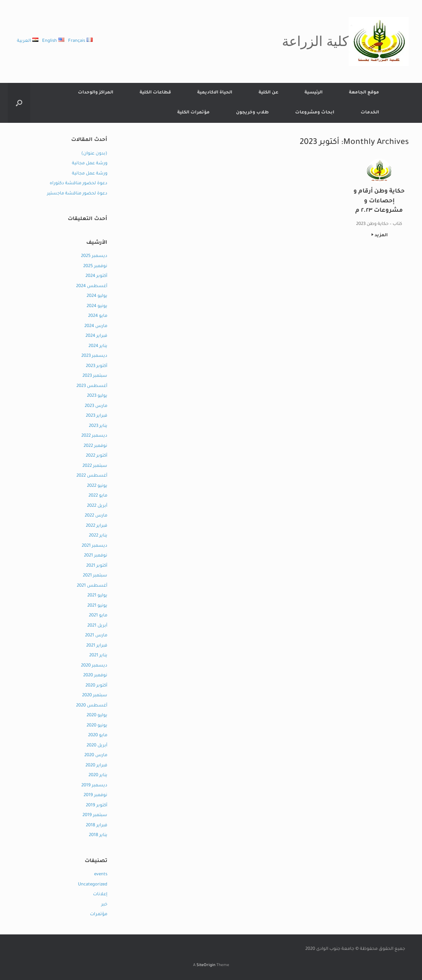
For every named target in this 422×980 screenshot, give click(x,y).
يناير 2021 (98, 656)
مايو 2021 (98, 616)
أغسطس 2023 (92, 386)
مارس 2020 (96, 756)
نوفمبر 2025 (95, 267)
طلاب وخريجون (252, 113)
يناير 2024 (98, 346)
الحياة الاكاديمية (215, 93)
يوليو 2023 (97, 396)
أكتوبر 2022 (97, 456)
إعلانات (100, 895)
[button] (19, 103)
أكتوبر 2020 (96, 686)
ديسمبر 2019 (94, 786)
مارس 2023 (96, 406)
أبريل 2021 (97, 626)
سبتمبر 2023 (95, 376)
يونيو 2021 (97, 606)
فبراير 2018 (97, 826)
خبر (104, 905)
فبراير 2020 (96, 766)
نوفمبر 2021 (96, 556)
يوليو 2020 (97, 716)
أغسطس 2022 (92, 476)
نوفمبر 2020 (95, 676)
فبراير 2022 (97, 526)
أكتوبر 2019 (97, 806)
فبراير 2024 (96, 336)
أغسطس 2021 (92, 586)
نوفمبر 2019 (95, 796)
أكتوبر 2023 (97, 366)
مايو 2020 (98, 736)
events (101, 875)
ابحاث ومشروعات (315, 113)
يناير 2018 (98, 836)
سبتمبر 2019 (95, 816)
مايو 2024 (98, 316)
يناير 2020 (98, 776)
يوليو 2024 (97, 296)
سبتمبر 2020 (95, 696)
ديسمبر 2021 (94, 546)
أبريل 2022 (97, 506)
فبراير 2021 (97, 646)
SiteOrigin (206, 965)
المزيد (380, 236)
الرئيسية (314, 93)
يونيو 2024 (97, 307)
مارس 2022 (96, 516)
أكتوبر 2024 (96, 276)
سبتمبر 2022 (95, 466)
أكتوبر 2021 (97, 566)
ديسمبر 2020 (94, 666)
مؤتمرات (99, 915)
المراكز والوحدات (96, 93)
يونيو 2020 (97, 726)
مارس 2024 (96, 326)
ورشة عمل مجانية (90, 164)
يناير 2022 (98, 536)
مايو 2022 (98, 496)
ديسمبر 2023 (94, 356)
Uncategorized (93, 885)
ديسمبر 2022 (94, 436)
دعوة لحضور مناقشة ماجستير (77, 194)
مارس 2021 (96, 636)
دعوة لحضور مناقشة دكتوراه (78, 184)
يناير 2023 (98, 426)
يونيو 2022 (97, 486)
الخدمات (370, 113)
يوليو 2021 (97, 596)
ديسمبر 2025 (94, 256)
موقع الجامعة (364, 93)
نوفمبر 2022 (95, 446)
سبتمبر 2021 (95, 576)
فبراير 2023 (97, 416)
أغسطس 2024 (92, 287)
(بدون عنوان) (94, 154)
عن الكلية (268, 93)
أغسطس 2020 (92, 706)
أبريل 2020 (97, 746)
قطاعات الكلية (155, 93)
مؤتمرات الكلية (193, 113)
